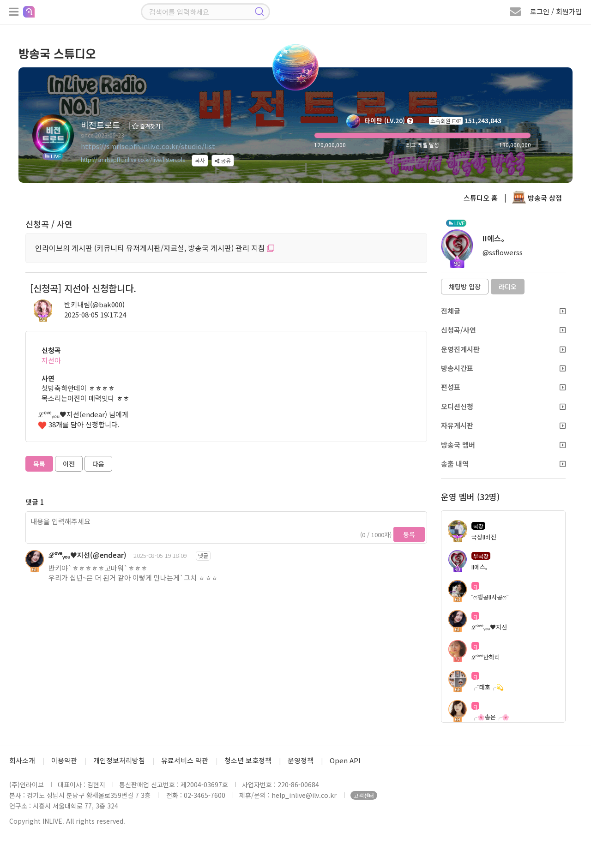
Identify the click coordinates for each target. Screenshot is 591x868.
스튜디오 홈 (481, 198)
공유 (223, 160)
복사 (200, 160)
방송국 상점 (537, 198)
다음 (98, 464)
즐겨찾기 (146, 126)
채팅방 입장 (465, 287)
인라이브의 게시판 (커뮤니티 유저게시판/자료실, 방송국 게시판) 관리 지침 (155, 248)
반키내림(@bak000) (94, 304)
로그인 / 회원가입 (556, 11)
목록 (39, 464)
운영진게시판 (503, 349)
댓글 (203, 555)
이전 (69, 464)
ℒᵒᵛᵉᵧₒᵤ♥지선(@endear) (87, 555)
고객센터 (364, 795)
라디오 (508, 287)
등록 (409, 534)
